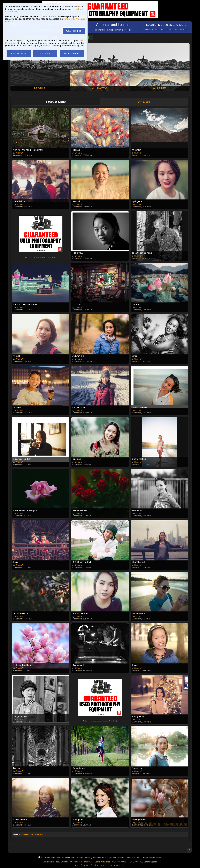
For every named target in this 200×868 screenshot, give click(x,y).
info (56, 257)
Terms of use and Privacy (83, 862)
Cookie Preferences (102, 862)
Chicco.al (19, 153)
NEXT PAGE (37, 834)
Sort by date (144, 102)
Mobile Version (49, 862)
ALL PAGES (24, 834)
